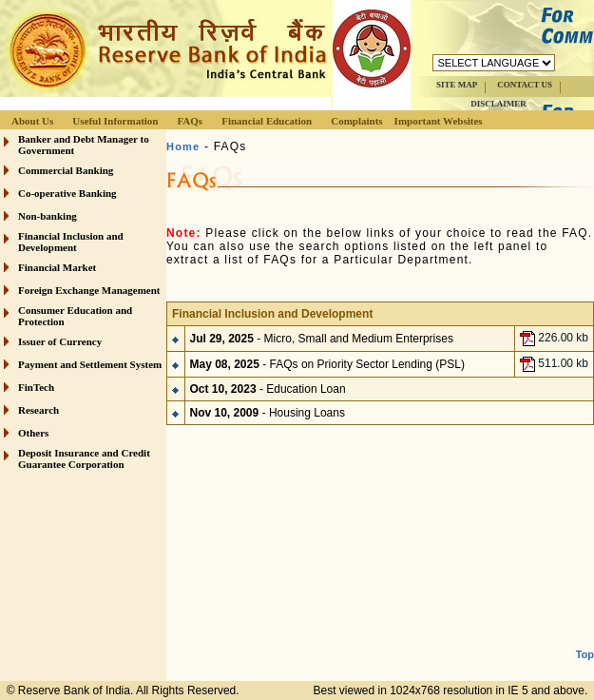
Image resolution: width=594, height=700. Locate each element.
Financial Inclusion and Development (71, 242)
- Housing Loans (268, 413)
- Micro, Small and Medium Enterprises (322, 339)
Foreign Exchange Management (89, 290)
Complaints (356, 121)
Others (33, 433)
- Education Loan (268, 389)
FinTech (36, 387)
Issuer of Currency (60, 341)
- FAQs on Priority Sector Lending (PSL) (327, 364)
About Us (32, 121)
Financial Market (57, 267)
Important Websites (439, 121)
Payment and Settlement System (90, 364)
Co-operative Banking (67, 193)
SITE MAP (457, 85)
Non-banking (48, 216)
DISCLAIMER (498, 104)
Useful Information (115, 121)
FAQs (190, 121)
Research (38, 410)
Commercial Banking (66, 170)
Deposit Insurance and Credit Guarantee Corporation (84, 458)
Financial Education (267, 121)
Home (183, 146)
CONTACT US (525, 85)
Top (585, 654)
